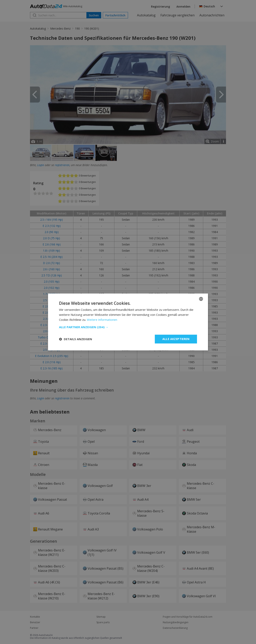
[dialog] (128, 322)
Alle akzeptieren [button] (175, 339)
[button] (128, 327)
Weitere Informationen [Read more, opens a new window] (102, 320)
